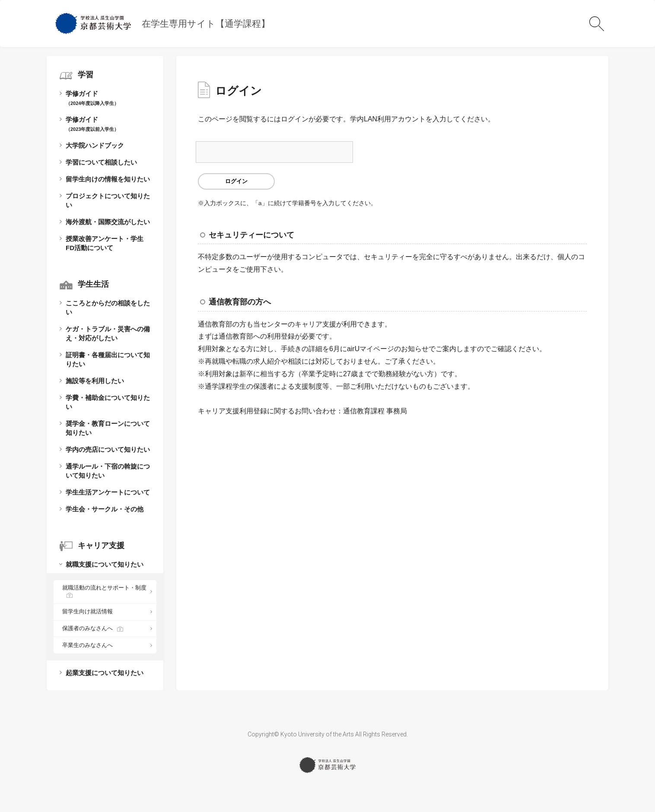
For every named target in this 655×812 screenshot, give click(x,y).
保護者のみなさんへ (87, 628)
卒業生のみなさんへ (87, 645)
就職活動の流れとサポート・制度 (104, 588)
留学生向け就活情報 (87, 611)
